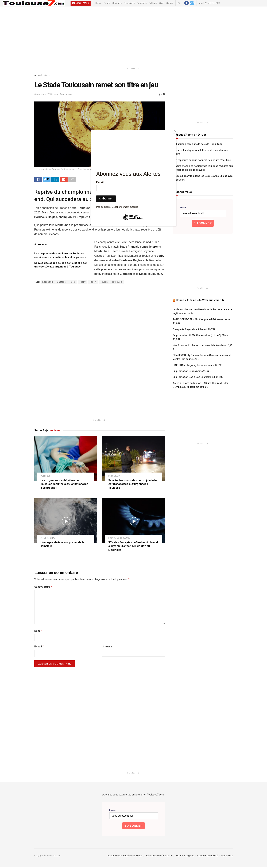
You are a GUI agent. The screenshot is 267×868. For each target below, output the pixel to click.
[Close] (175, 131)
